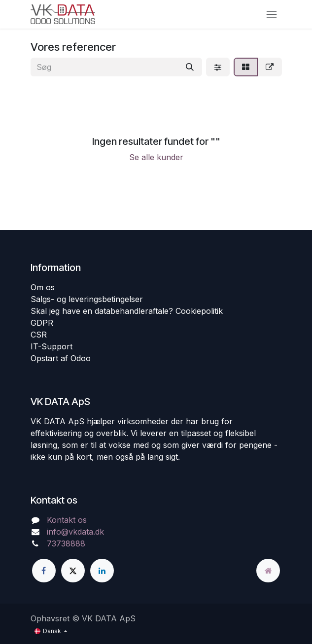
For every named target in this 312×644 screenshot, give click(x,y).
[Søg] (190, 67)
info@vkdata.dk (75, 532)
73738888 (66, 543)
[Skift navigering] (272, 14)
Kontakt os (67, 520)
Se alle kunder (156, 157)
